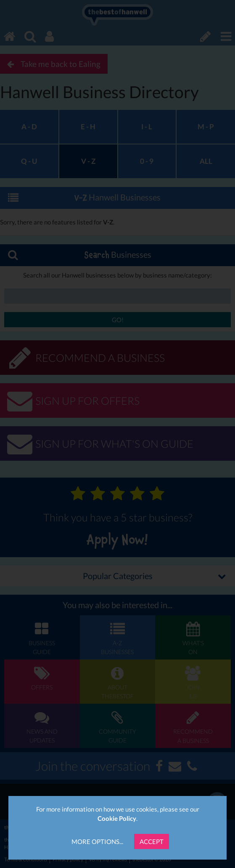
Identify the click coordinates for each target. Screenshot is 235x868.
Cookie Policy (117, 818)
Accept (152, 841)
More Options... (97, 841)
